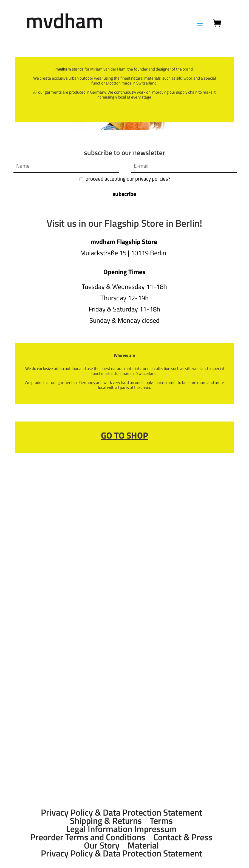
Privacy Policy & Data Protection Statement (121, 812)
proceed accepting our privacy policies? (128, 179)
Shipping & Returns (106, 821)
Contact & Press (183, 837)
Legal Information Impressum (121, 829)
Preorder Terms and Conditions (88, 837)
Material (143, 845)
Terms (161, 821)
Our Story (102, 845)
